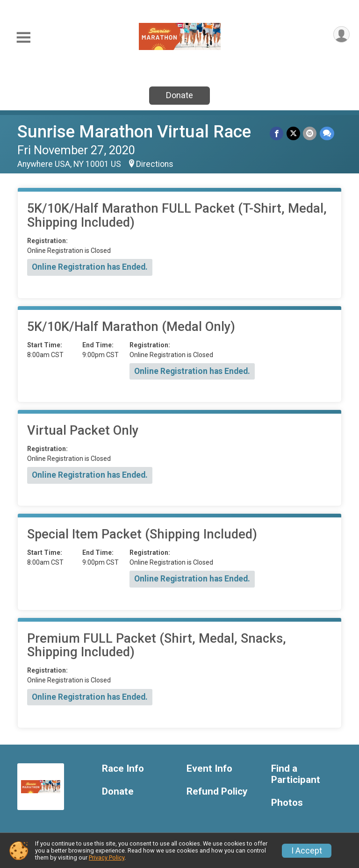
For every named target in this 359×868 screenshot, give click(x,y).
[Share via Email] (310, 133)
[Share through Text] (327, 133)
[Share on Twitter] (294, 133)
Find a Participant (296, 774)
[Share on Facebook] (277, 133)
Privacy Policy (107, 857)
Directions (155, 164)
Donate (179, 95)
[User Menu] (341, 35)
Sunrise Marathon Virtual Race (134, 132)
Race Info (123, 769)
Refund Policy (217, 792)
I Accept (307, 851)
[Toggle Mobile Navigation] (23, 38)
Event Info (209, 769)
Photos (287, 803)
